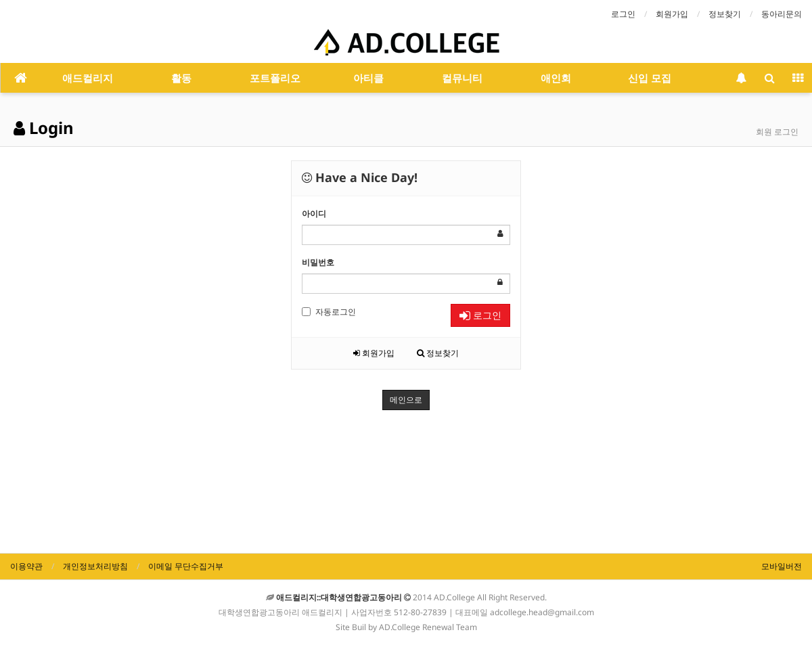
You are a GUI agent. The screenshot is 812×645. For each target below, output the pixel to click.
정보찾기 (725, 14)
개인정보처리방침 (95, 566)
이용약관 (26, 566)
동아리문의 (782, 14)
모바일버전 (782, 566)
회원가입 (672, 14)
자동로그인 (329, 312)
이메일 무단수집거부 (186, 566)
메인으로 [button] (406, 400)
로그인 (623, 14)
